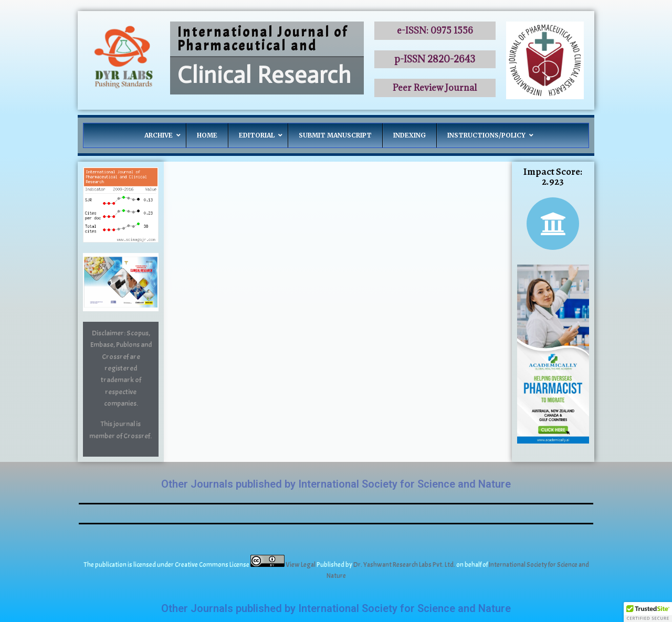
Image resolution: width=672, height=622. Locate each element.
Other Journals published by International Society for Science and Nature (336, 484)
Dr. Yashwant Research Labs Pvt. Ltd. (405, 565)
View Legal (301, 565)
